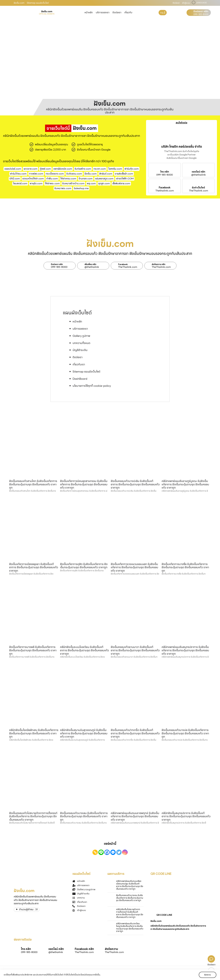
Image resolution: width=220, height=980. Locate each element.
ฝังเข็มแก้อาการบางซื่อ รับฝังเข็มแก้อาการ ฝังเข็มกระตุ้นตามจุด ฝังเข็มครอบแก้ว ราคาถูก (185, 567)
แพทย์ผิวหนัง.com (63, 169)
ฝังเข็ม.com (91, 174)
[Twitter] (119, 852)
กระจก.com (100, 169)
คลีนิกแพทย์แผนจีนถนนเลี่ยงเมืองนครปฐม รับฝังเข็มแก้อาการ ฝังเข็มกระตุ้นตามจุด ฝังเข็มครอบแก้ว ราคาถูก (130, 885)
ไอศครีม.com (115, 169)
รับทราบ (207, 975)
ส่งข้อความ (111, 949)
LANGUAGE (201, 3)
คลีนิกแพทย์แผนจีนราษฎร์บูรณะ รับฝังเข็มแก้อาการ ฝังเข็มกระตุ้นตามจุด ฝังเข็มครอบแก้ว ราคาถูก (185, 484)
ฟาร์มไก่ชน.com (18, 174)
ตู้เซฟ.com (45, 169)
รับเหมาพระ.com (63, 188)
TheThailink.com (199, 191)
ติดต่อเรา (176, 3)
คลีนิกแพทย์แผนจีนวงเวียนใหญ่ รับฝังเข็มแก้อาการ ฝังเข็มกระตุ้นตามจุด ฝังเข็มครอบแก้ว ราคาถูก (130, 927)
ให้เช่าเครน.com (68, 179)
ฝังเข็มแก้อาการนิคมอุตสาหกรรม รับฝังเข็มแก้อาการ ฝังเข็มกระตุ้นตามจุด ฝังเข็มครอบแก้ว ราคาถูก (84, 484)
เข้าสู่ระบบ (186, 3)
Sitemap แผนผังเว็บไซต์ (86, 372)
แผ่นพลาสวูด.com (104, 179)
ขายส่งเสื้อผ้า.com (124, 174)
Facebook (165, 188)
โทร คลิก (165, 172)
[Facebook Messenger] (113, 852)
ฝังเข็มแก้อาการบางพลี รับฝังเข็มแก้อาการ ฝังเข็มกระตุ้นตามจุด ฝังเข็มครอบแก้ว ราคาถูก (33, 650)
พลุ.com (91, 183)
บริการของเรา (103, 12)
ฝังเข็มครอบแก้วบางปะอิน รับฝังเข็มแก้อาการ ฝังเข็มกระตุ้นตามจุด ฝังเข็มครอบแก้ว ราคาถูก (135, 484)
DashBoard (80, 379)
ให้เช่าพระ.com (52, 183)
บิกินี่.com (15, 179)
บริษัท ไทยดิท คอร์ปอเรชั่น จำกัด (182, 147)
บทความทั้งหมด (81, 343)
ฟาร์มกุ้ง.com (132, 169)
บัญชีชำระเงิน (80, 350)
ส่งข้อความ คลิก (159, 264)
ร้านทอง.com (86, 179)
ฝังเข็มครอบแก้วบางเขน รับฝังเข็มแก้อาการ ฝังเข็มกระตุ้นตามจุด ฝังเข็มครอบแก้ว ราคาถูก (130, 898)
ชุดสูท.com (104, 183)
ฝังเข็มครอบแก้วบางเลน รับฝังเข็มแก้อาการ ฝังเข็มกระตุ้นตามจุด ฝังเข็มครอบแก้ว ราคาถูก (84, 816)
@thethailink (199, 175)
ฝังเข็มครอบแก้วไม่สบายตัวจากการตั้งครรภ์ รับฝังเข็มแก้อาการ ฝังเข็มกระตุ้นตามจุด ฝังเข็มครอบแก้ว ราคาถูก (33, 816)
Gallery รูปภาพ (81, 336)
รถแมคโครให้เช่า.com (33, 179)
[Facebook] (107, 852)
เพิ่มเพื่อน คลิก (90, 264)
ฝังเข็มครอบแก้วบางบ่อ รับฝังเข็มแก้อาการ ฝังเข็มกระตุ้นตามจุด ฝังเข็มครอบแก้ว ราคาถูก (185, 733)
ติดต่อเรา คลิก (201, 11)
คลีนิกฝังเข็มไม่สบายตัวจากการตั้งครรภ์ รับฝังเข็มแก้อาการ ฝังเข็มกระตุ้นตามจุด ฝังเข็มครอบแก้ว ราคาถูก (130, 913)
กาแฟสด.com (36, 174)
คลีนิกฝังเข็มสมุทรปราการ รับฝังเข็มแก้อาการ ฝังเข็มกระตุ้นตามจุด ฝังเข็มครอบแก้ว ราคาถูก (186, 816)
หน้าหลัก (89, 12)
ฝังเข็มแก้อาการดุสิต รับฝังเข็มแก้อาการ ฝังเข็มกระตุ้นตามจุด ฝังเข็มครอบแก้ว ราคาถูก (84, 566)
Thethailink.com (165, 191)
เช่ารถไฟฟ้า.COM (125, 179)
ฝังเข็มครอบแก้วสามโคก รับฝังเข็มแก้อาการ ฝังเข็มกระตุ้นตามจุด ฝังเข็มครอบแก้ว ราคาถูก (33, 484)
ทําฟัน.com (52, 179)
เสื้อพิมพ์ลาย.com (121, 183)
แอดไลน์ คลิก (198, 172)
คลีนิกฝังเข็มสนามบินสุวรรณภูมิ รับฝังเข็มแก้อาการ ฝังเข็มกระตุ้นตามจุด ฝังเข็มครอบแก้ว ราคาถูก (84, 733)
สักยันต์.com (106, 174)
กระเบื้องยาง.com (55, 174)
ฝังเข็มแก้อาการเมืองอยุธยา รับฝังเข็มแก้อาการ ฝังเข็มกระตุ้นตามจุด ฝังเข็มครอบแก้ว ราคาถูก (34, 567)
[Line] (101, 852)
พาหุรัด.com (36, 183)
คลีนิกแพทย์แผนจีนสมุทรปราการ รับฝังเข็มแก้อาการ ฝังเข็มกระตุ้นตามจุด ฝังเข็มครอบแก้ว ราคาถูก (185, 650)
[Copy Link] (95, 852)
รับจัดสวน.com (74, 174)
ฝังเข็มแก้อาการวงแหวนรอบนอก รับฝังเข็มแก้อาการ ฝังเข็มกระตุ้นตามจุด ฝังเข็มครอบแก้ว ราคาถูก (134, 567)
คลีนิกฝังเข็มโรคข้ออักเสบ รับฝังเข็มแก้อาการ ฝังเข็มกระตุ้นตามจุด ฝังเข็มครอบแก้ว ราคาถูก (34, 733)
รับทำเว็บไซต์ (198, 188)
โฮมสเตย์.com (20, 183)
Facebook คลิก (84, 949)
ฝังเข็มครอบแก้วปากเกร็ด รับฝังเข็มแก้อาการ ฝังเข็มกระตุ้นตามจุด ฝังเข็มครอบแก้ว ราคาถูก (135, 733)
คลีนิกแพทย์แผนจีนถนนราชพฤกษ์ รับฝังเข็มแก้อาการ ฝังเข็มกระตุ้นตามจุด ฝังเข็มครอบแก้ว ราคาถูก (135, 816)
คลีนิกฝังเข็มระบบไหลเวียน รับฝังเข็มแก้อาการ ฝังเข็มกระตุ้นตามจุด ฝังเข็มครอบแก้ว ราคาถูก (84, 650)
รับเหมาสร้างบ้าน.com (73, 183)
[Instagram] (125, 852)
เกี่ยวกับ (128, 12)
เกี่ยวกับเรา (79, 364)
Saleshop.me (81, 188)
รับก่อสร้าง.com (83, 169)
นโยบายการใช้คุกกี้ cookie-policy (92, 386)
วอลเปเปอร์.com (13, 169)
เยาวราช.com (30, 169)
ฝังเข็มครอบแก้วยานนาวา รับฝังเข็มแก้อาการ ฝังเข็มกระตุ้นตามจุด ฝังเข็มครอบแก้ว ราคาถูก (135, 650)
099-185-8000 (201, 14)
